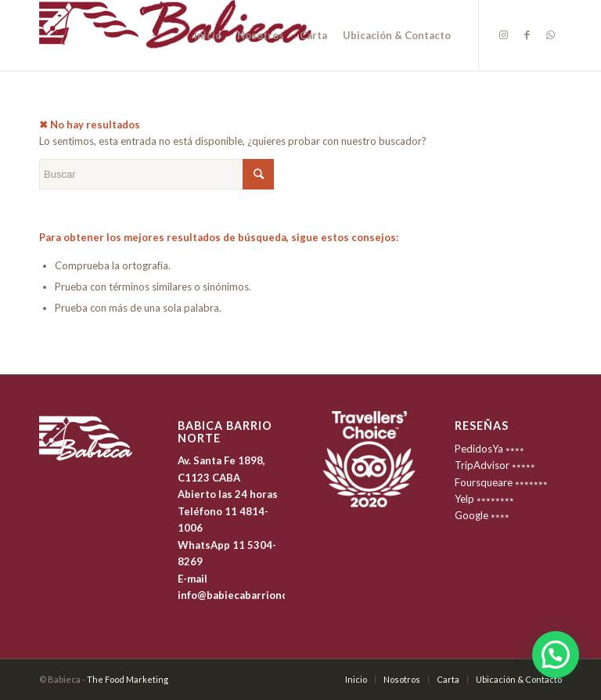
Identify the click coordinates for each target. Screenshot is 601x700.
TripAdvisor (482, 465)
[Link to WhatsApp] (550, 34)
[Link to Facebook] (527, 34)
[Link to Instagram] (503, 34)
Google (471, 515)
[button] (556, 655)
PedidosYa (479, 449)
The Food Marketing (128, 679)
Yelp (464, 499)
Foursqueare (484, 482)
